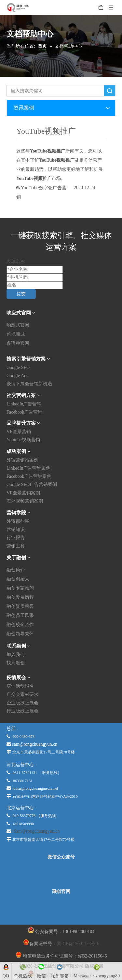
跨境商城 (16, 334)
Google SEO (18, 367)
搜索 (110, 91)
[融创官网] (61, 909)
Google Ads (17, 376)
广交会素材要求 (22, 694)
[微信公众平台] (61, 874)
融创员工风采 (20, 615)
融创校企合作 (20, 625)
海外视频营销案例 (25, 501)
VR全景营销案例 (23, 493)
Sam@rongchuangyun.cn (37, 831)
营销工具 (16, 546)
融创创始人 (18, 579)
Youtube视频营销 (23, 440)
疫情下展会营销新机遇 (29, 384)
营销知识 (16, 529)
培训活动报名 (20, 686)
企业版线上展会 (22, 703)
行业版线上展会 (22, 711)
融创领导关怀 (20, 634)
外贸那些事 (18, 521)
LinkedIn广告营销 (24, 404)
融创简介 (16, 570)
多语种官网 (18, 343)
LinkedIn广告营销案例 (28, 468)
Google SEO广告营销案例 (32, 484)
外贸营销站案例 (22, 460)
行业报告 (16, 538)
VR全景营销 (19, 432)
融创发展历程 (20, 597)
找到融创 (16, 663)
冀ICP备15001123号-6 (78, 944)
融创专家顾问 (20, 588)
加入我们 (16, 655)
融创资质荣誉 (20, 606)
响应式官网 (18, 325)
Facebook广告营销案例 (29, 476)
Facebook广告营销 (24, 412)
